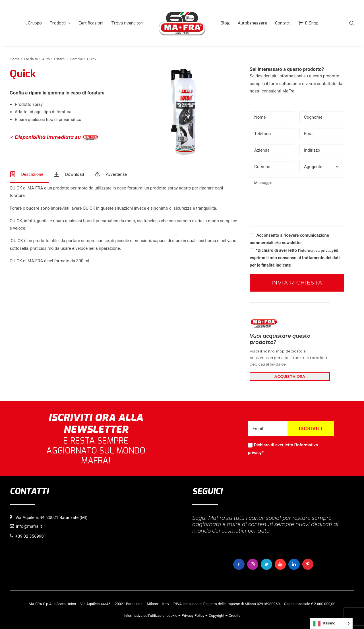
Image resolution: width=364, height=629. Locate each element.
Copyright (216, 615)
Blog (225, 23)
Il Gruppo (33, 23)
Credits (234, 615)
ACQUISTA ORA (290, 376)
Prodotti (60, 23)
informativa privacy (317, 250)
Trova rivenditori (127, 23)
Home (15, 59)
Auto (46, 59)
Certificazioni (91, 23)
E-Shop (312, 23)
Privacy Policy (193, 615)
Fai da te (31, 59)
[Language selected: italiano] (331, 623)
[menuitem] (33, 23)
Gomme (76, 59)
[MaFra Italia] (182, 23)
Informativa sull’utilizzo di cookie (151, 615)
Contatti (283, 23)
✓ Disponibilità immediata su (54, 138)
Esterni (60, 59)
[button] (352, 23)
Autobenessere (252, 23)
